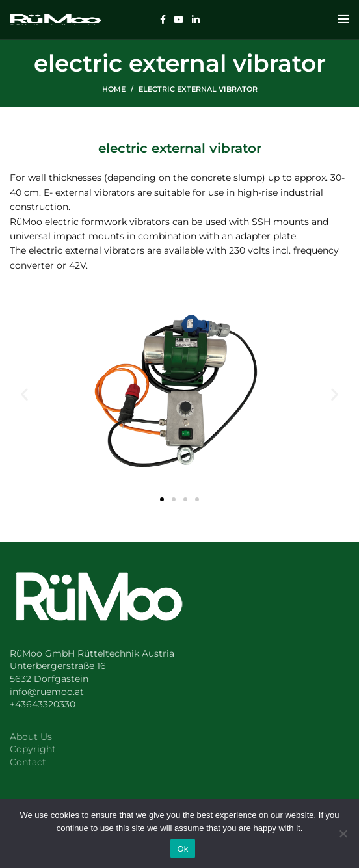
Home (114, 89)
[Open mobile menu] (344, 20)
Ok (182, 849)
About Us (31, 737)
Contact (28, 762)
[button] (24, 394)
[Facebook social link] (163, 20)
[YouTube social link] (179, 20)
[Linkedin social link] (196, 20)
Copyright (33, 749)
